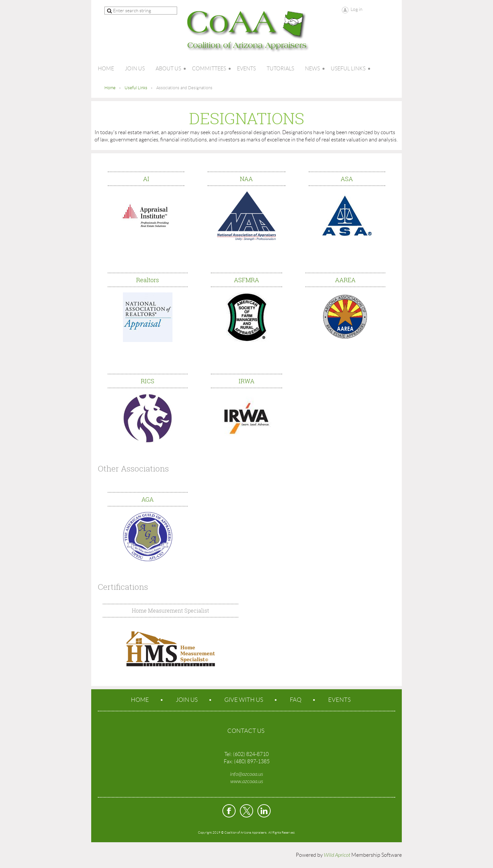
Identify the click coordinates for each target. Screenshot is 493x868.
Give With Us (244, 700)
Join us (187, 700)
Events (339, 700)
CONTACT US (246, 731)
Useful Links (136, 88)
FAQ (296, 700)
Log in (357, 9)
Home (110, 88)
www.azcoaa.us (247, 781)
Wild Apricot (337, 855)
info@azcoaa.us (246, 774)
